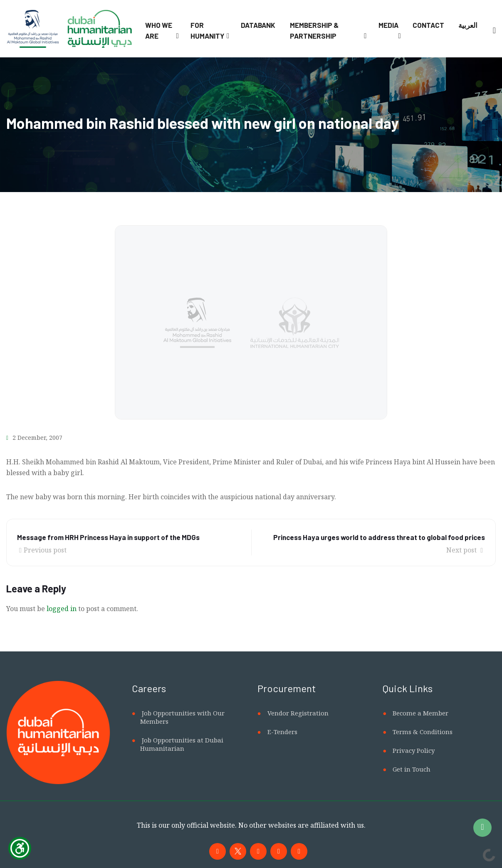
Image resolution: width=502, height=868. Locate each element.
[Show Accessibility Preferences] (20, 848)
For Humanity (207, 30)
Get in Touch (412, 769)
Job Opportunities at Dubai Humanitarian (182, 744)
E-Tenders (282, 732)
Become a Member (420, 713)
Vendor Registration (298, 713)
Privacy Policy (414, 750)
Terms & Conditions (423, 732)
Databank (258, 25)
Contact (428, 25)
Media (388, 25)
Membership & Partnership (314, 30)
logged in (62, 609)
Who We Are (159, 30)
